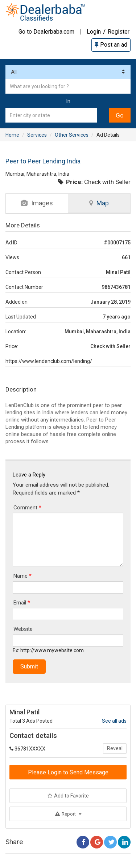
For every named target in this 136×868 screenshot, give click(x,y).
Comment (27, 508)
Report (68, 814)
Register (119, 32)
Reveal (115, 748)
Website (23, 629)
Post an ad (111, 45)
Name (22, 576)
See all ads (114, 721)
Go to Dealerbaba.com (46, 32)
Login (94, 32)
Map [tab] (99, 203)
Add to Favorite (68, 796)
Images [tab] (37, 203)
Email (22, 603)
